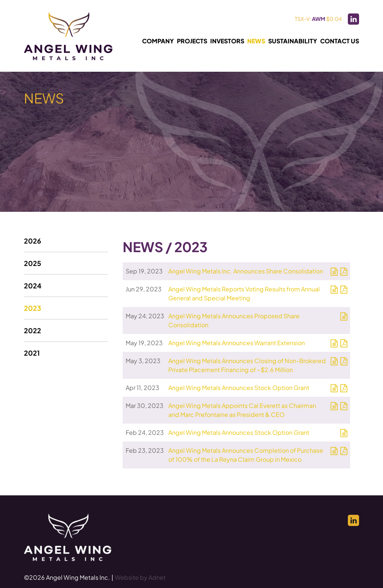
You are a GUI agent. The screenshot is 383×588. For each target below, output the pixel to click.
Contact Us (340, 41)
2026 (33, 241)
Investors (227, 41)
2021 (32, 353)
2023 (33, 308)
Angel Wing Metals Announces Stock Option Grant (239, 388)
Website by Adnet (140, 577)
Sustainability (293, 41)
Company (158, 41)
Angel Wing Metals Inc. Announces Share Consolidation (246, 271)
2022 (33, 330)
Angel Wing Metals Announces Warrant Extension (237, 343)
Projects (192, 41)
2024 (33, 286)
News (256, 41)
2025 (33, 263)
